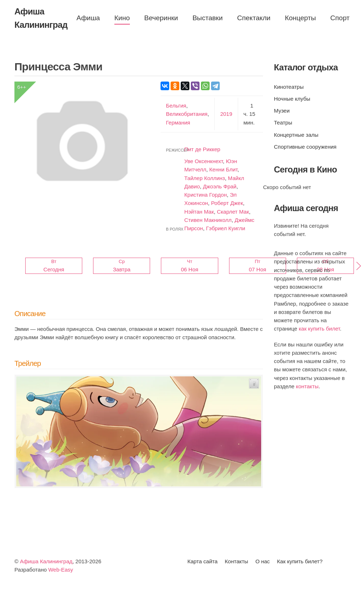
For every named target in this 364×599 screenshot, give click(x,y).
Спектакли (254, 18)
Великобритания (187, 114)
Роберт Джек (227, 203)
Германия (178, 123)
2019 (226, 114)
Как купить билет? (300, 561)
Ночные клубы (292, 99)
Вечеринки (161, 18)
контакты (307, 386)
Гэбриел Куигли (226, 228)
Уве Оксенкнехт (204, 161)
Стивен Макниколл (208, 220)
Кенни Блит (223, 169)
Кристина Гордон (206, 195)
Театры (283, 123)
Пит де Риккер (202, 149)
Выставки (207, 18)
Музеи (282, 111)
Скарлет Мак (233, 212)
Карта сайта (203, 561)
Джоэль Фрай (220, 186)
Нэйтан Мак (199, 212)
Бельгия (176, 106)
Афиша (88, 18)
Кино (122, 18)
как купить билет (319, 329)
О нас (263, 561)
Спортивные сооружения (305, 147)
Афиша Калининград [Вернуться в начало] (41, 18)
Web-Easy (61, 570)
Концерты (301, 18)
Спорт (340, 18)
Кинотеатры (289, 87)
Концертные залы (296, 135)
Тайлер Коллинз (205, 178)
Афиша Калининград (46, 561)
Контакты (236, 561)
